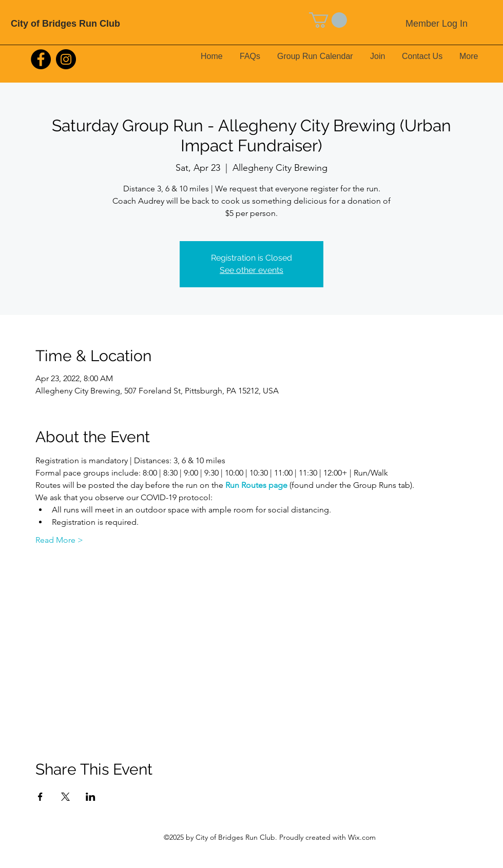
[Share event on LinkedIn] (91, 797)
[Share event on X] (65, 797)
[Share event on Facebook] (40, 797)
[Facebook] (41, 59)
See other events (252, 270)
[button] (328, 20)
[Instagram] (66, 59)
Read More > (59, 540)
